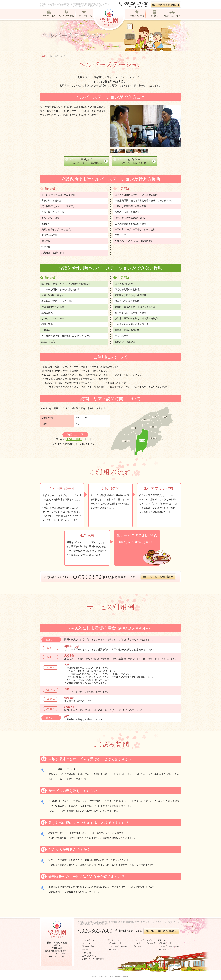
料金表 (85, 949)
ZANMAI (117, 976)
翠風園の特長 (88, 946)
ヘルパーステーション (142, 940)
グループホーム (164, 940)
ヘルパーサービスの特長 (145, 943)
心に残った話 (115, 949)
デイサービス (113, 940)
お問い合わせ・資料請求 (93, 959)
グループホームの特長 (169, 946)
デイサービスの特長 (118, 946)
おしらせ (86, 943)
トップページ (88, 940)
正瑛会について (89, 956)
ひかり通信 (87, 953)
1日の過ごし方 (115, 943)
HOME (43, 56)
